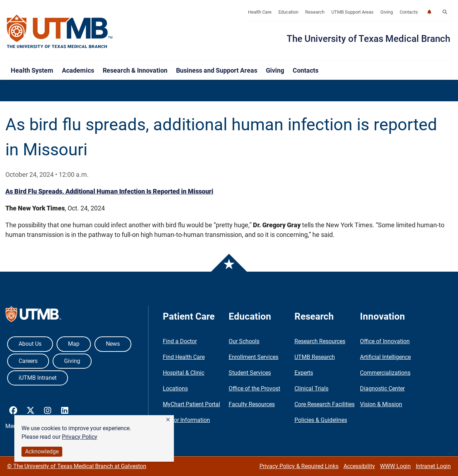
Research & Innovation (135, 70)
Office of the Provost (254, 388)
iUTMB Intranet (38, 378)
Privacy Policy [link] (80, 437)
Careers (28, 361)
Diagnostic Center (382, 388)
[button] (168, 420)
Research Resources (320, 341)
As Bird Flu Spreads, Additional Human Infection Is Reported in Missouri (109, 191)
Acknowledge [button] (42, 451)
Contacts (409, 12)
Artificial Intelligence (385, 357)
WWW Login (395, 466)
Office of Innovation (385, 341)
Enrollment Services (254, 357)
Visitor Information (186, 420)
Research (315, 12)
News (113, 344)
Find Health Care (184, 357)
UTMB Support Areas (352, 12)
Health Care (260, 12)
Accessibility (359, 466)
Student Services (250, 373)
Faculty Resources (252, 404)
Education (288, 12)
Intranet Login (433, 466)
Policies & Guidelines (321, 420)
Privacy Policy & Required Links (299, 466)
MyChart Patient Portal (191, 404)
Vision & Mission (381, 404)
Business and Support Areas (217, 70)
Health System (32, 70)
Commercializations (385, 373)
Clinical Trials (311, 388)
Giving (387, 12)
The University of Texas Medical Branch (368, 39)
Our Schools (244, 341)
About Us (30, 344)
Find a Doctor (180, 341)
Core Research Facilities (325, 404)
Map (74, 344)
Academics (78, 70)
